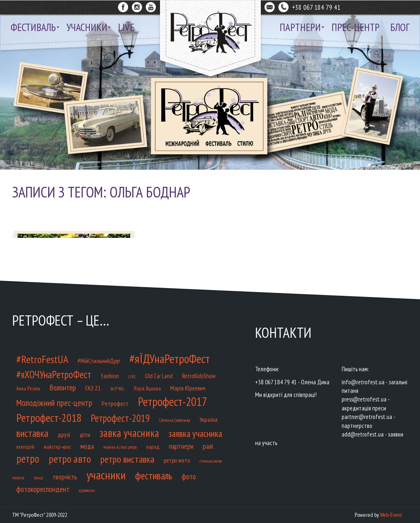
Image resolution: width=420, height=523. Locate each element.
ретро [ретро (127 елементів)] (28, 459)
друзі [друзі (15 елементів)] (64, 434)
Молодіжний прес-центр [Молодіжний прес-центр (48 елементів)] (54, 403)
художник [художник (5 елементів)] (87, 490)
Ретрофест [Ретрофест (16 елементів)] (115, 403)
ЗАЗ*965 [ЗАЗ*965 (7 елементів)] (117, 389)
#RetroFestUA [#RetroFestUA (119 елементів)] (42, 359)
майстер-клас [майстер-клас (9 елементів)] (57, 447)
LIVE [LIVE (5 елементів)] (132, 377)
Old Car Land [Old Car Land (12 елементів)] (159, 376)
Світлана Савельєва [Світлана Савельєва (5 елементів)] (175, 420)
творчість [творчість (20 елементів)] (65, 477)
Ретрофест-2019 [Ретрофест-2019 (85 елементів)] (120, 418)
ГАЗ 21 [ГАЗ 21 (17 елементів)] (93, 388)
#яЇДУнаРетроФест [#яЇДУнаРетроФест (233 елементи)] (170, 359)
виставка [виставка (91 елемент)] (32, 433)
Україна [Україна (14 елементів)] (209, 419)
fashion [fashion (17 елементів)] (110, 376)
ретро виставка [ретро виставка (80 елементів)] (127, 459)
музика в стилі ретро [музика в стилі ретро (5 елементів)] (120, 447)
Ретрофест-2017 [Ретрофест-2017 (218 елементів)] (172, 401)
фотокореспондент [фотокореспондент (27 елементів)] (43, 489)
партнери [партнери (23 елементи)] (181, 446)
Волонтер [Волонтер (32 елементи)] (63, 387)
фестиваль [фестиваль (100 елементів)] (154, 476)
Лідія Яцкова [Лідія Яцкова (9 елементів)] (147, 389)
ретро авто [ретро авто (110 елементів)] (70, 459)
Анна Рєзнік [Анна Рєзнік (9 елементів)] (28, 389)
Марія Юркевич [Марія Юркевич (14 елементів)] (188, 388)
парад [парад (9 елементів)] (153, 447)
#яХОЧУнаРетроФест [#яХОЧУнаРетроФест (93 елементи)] (54, 375)
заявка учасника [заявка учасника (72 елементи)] (195, 433)
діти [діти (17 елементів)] (85, 434)
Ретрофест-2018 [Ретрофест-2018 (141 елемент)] (49, 418)
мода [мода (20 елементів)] (87, 446)
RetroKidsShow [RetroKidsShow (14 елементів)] (199, 376)
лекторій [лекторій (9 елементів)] (25, 447)
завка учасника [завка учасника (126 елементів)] (129, 433)
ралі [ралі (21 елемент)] (208, 446)
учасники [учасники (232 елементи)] (106, 475)
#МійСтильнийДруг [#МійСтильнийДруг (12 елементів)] (99, 361)
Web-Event (391, 515)
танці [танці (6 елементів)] (39, 478)
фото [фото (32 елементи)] (189, 476)
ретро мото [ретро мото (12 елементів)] (177, 460)
